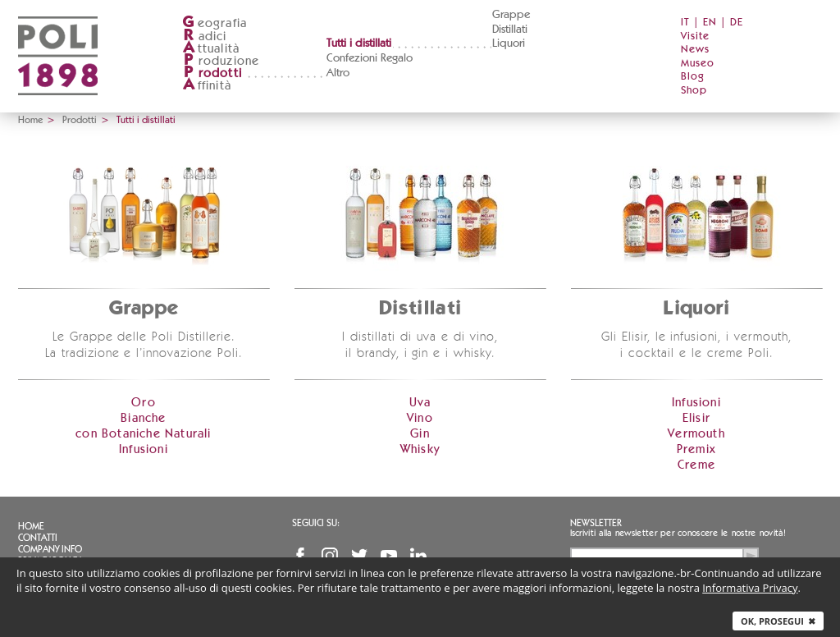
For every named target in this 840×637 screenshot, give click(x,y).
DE (737, 23)
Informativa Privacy (750, 588)
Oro (144, 403)
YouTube (389, 556)
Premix (696, 449)
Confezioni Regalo (370, 58)
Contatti (38, 538)
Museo (698, 64)
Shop (694, 91)
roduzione (221, 61)
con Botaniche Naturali (143, 434)
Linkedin (418, 556)
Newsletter (596, 523)
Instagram (330, 556)
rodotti (212, 73)
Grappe (511, 15)
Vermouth (696, 434)
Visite (695, 37)
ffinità (207, 86)
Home (30, 120)
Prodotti (80, 120)
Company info (50, 549)
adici (205, 37)
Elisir (696, 418)
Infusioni (144, 449)
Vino (420, 418)
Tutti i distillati (359, 44)
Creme (696, 465)
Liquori (509, 44)
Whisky (420, 449)
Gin (420, 434)
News (695, 50)
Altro (338, 73)
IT (685, 23)
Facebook (300, 556)
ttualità (211, 49)
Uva (420, 403)
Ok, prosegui (778, 621)
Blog (693, 77)
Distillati (510, 30)
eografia (215, 23)
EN (710, 23)
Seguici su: (316, 523)
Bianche (143, 418)
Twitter (359, 556)
